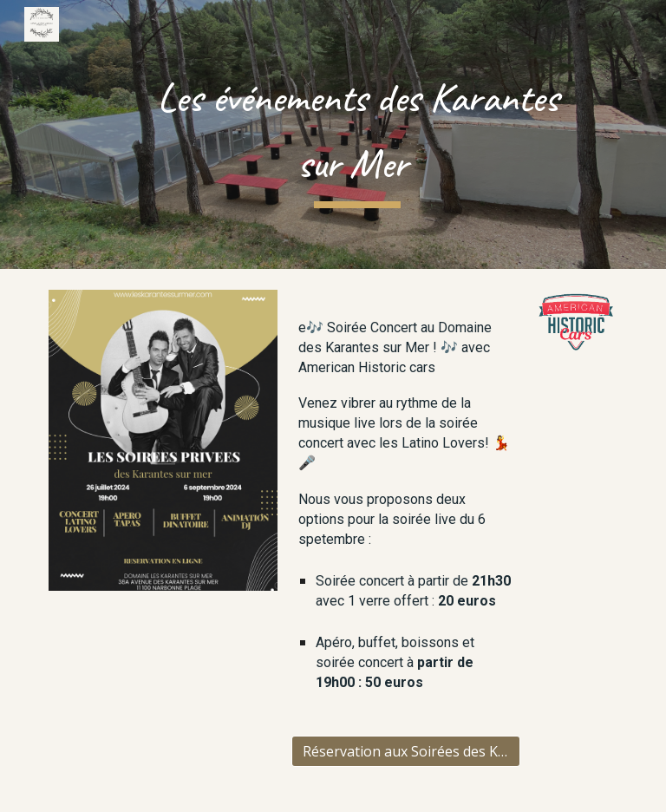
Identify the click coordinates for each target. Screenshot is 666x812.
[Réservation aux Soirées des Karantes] (405, 751)
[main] (357, 134)
